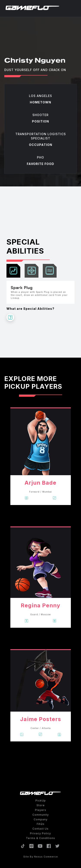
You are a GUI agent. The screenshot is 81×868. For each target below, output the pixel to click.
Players (41, 810)
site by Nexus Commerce (41, 857)
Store (41, 805)
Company (41, 819)
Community (41, 815)
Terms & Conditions (40, 838)
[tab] (13, 271)
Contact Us (40, 829)
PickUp (41, 801)
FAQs (41, 824)
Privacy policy (40, 833)
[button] (75, 8)
